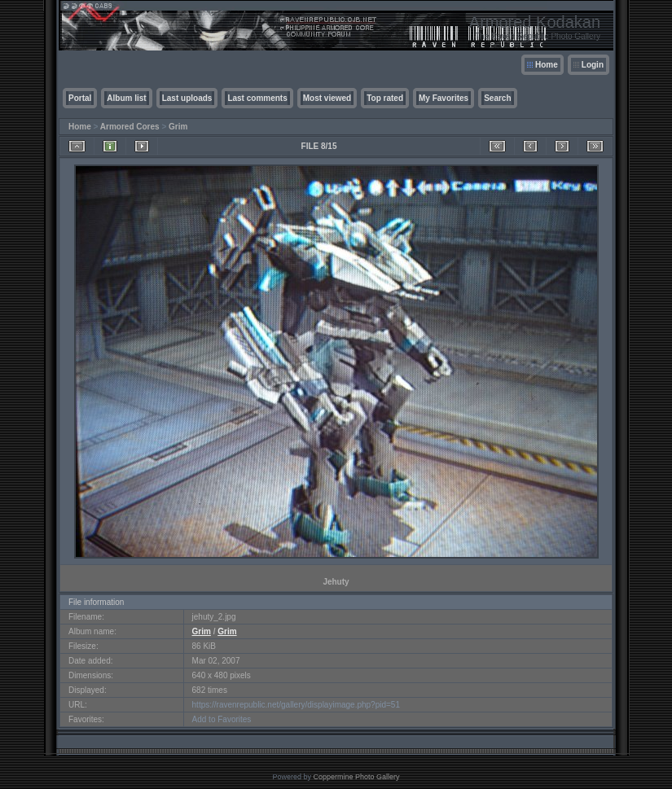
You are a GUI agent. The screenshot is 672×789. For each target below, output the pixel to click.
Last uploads (187, 98)
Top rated (385, 98)
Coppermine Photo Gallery (356, 777)
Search (497, 98)
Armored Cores (130, 127)
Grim (178, 127)
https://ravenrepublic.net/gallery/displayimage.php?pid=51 (296, 705)
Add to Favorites (222, 719)
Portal (80, 98)
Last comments (257, 98)
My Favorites (444, 98)
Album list (126, 98)
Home (547, 65)
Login (593, 65)
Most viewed (327, 98)
